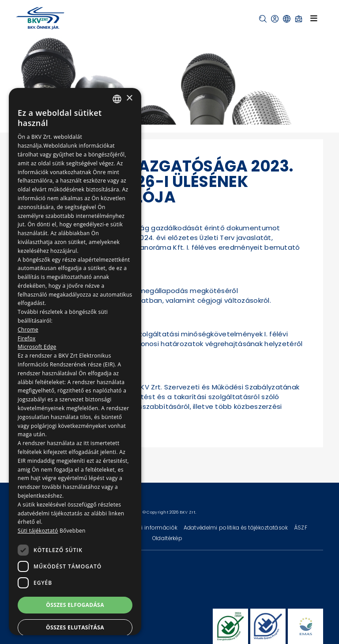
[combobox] (117, 99)
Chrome (28, 330)
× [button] (129, 98)
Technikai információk (148, 528)
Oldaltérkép (167, 538)
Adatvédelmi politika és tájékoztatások (237, 528)
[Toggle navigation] (314, 18)
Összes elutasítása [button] (75, 627)
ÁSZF (301, 528)
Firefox (27, 338)
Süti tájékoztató (38, 531)
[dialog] (75, 362)
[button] (263, 19)
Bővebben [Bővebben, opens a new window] (73, 531)
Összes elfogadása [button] (75, 605)
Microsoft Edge (37, 347)
